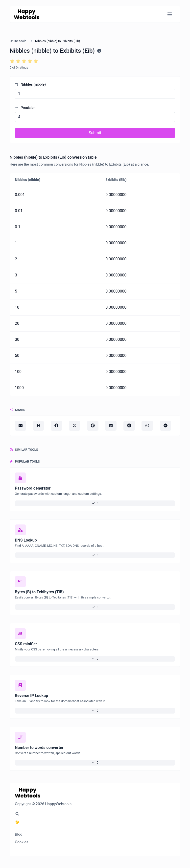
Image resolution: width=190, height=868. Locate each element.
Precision (25, 108)
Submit (95, 133)
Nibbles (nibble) (30, 85)
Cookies (22, 842)
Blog (19, 834)
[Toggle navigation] (170, 14)
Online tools (18, 41)
